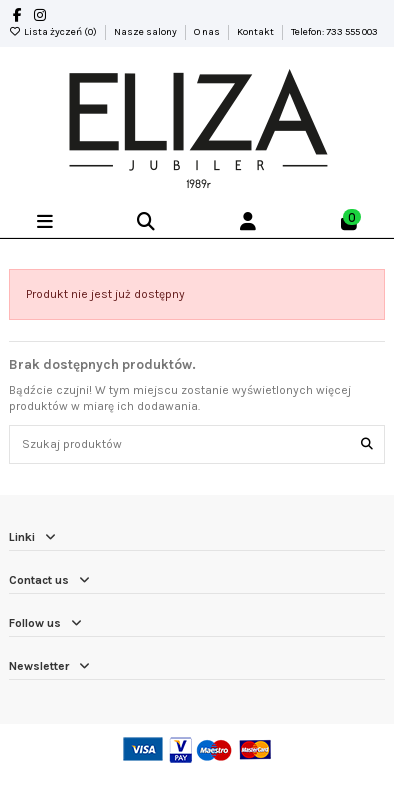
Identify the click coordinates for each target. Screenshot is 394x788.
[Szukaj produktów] (367, 444)
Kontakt (256, 32)
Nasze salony (146, 32)
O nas (208, 32)
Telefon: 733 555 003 (334, 32)
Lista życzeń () (54, 32)
